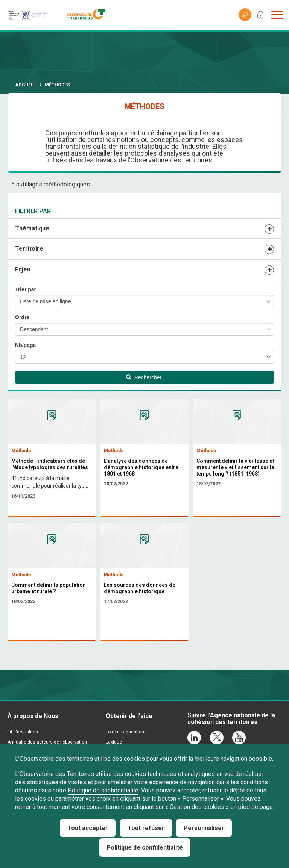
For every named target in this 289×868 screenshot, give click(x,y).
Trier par (26, 289)
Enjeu (23, 269)
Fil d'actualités (23, 732)
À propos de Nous (33, 716)
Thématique (32, 228)
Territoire (29, 249)
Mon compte (260, 17)
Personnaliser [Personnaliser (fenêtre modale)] (204, 828)
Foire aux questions (126, 732)
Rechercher (144, 377)
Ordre (22, 317)
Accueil (25, 85)
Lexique (114, 742)
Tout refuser (146, 828)
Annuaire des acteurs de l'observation (47, 742)
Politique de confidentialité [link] (145, 848)
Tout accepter (88, 828)
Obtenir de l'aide (129, 716)
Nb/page (25, 345)
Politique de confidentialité (103, 790)
